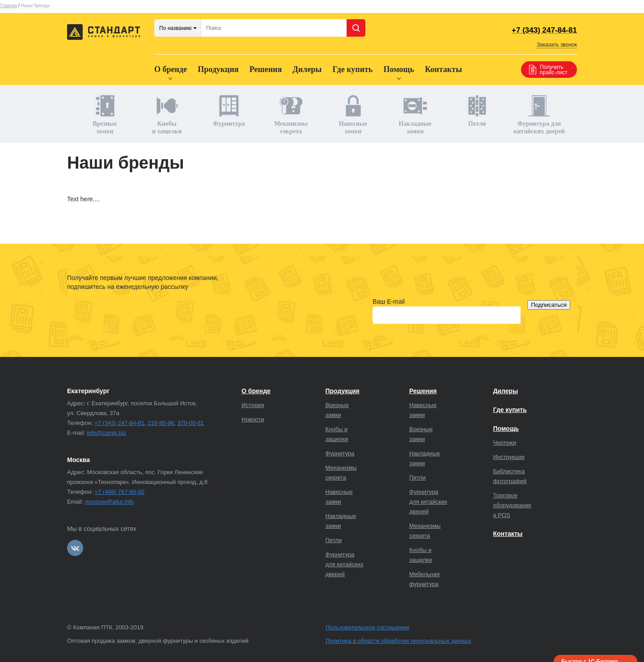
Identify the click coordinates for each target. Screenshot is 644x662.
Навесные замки (353, 114)
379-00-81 (191, 423)
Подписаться (549, 305)
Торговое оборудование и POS (513, 505)
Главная (8, 6)
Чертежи (505, 443)
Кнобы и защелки (167, 114)
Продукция (218, 69)
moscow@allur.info (109, 502)
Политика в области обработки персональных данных (398, 641)
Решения (266, 69)
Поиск (356, 28)
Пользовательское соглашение (367, 627)
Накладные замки (415, 114)
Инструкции (509, 457)
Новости (253, 419)
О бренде (171, 69)
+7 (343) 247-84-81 (119, 423)
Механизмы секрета (291, 114)
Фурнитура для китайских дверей (539, 114)
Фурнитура (229, 110)
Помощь (399, 69)
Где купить (352, 69)
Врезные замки (105, 114)
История (253, 405)
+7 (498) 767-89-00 (119, 492)
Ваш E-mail (389, 301)
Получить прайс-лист (554, 70)
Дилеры (307, 69)
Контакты (443, 69)
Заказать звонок (557, 45)
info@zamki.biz (106, 433)
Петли (477, 110)
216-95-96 (161, 423)
